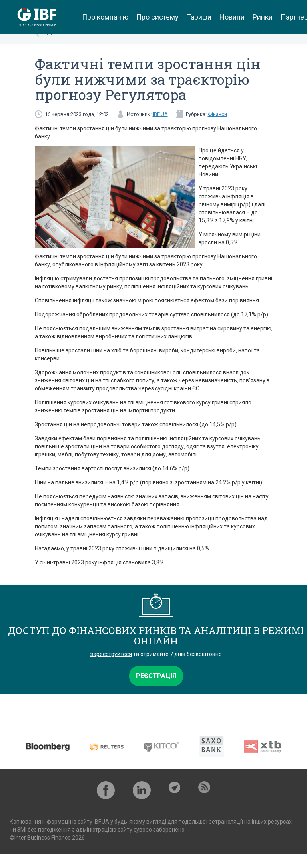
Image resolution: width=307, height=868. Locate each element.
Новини (232, 17)
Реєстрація (156, 676)
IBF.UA (160, 114)
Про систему (157, 17)
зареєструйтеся (111, 654)
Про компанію (105, 17)
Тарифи (199, 17)
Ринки (263, 17)
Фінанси (217, 114)
